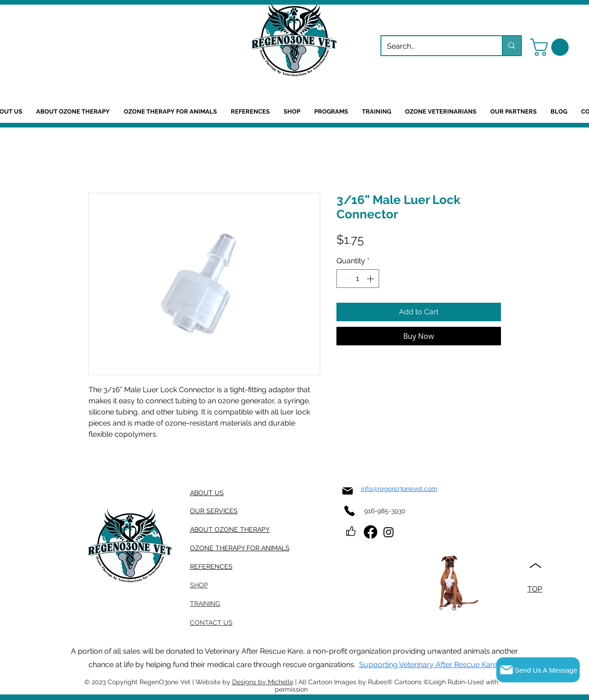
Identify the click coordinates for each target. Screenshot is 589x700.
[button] (551, 47)
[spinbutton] (358, 279)
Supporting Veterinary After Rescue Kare (428, 665)
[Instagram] (389, 532)
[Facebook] (370, 532)
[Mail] (348, 491)
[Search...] (435, 47)
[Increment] (371, 279)
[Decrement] (344, 279)
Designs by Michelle (263, 682)
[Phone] (350, 511)
